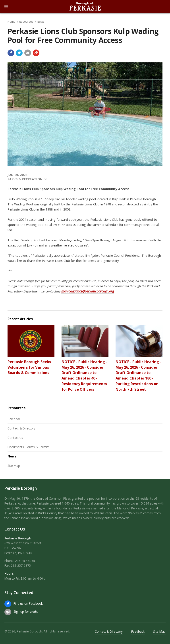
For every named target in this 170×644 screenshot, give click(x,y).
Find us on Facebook (28, 603)
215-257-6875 (21, 565)
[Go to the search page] (163, 7)
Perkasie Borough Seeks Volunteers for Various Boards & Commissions (29, 367)
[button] (6, 7)
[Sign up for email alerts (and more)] (8, 612)
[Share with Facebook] (11, 53)
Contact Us (15, 438)
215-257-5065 (25, 561)
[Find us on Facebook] (8, 604)
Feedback (138, 631)
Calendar (14, 419)
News (41, 22)
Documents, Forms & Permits (29, 447)
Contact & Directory (21, 428)
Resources (26, 22)
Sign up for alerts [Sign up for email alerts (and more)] (26, 611)
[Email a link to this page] (28, 53)
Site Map (14, 466)
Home (12, 22)
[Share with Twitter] (19, 53)
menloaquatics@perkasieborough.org (88, 291)
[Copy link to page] (36, 53)
